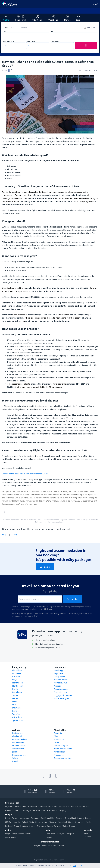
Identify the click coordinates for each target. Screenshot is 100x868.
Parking (15, 711)
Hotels (15, 689)
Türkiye (49, 838)
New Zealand (88, 835)
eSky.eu (37, 845)
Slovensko (41, 826)
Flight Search (18, 686)
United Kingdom (69, 826)
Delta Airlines (18, 733)
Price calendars (60, 692)
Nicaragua (27, 810)
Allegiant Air (17, 736)
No (15, 535)
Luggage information (63, 695)
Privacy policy (60, 755)
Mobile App (59, 670)
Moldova (53, 822)
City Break (17, 673)
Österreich (80, 822)
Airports (57, 686)
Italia (32, 822)
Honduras (9, 810)
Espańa (80, 818)
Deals (15, 701)
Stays (15, 680)
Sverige (32, 826)
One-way (24, 27)
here (74, 865)
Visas (14, 705)
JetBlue (15, 752)
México (18, 810)
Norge (71, 822)
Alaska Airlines (18, 749)
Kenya (14, 834)
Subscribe (72, 599)
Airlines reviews (60, 683)
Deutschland (70, 818)
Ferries (15, 698)
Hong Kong (50, 834)
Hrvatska (17, 822)
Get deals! (45, 567)
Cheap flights (18, 670)
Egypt (8, 834)
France (88, 818)
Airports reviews (61, 689)
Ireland (25, 822)
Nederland (62, 822)
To (52, 31)
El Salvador (32, 806)
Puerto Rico (52, 810)
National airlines (61, 680)
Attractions (17, 717)
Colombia (43, 806)
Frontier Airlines (19, 746)
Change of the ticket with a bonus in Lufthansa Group (25, 474)
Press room (59, 739)
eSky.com (46, 845)
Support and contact (63, 758)
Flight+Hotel (18, 683)
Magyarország (41, 822)
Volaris (15, 758)
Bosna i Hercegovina (21, 818)
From (5, 31)
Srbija (16, 826)
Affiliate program (61, 746)
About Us (58, 733)
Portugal (9, 826)
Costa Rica (53, 806)
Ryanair (15, 761)
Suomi (50, 826)
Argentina (9, 806)
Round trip (10, 27)
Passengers (55, 41)
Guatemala (84, 806)
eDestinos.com (58, 845)
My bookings (59, 752)
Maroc (21, 834)
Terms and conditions (63, 749)
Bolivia (18, 806)
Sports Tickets (18, 720)
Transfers (16, 714)
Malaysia (60, 834)
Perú (43, 810)
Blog (56, 736)
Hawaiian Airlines (19, 755)
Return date (31, 41)
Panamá (36, 810)
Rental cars (17, 692)
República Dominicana (68, 806)
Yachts (15, 695)
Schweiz (58, 826)
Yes (4, 535)
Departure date (8, 41)
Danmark (60, 818)
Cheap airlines (60, 676)
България (35, 818)
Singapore (70, 834)
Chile (24, 806)
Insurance (16, 708)
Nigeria (28, 834)
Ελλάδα (8, 822)
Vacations (16, 676)
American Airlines (19, 739)
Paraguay (62, 810)
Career (57, 742)
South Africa (10, 838)
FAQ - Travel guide (62, 698)
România (24, 826)
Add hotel (91, 27)
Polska (88, 822)
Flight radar (59, 673)
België (8, 818)
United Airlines (18, 742)
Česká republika (48, 818)
